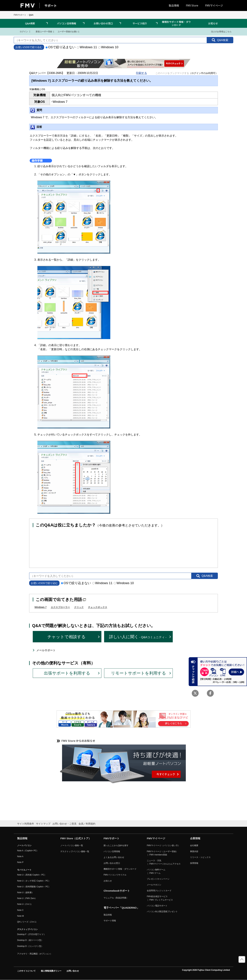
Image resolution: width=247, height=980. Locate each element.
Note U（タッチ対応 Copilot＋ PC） (34, 881)
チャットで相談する (66, 637)
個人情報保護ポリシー (51, 971)
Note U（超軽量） (25, 892)
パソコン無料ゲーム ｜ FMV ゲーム (156, 871)
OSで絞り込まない (61, 47)
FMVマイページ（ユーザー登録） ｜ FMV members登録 (162, 853)
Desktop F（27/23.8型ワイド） (31, 934)
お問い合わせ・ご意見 (64, 824)
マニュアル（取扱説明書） (116, 898)
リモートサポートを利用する (139, 673)
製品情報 (174, 5)
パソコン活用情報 (67, 23)
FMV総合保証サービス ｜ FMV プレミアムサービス (160, 898)
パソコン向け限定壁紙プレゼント (162, 912)
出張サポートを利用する (67, 673)
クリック (79, 607)
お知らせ (213, 23)
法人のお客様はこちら (219, 31)
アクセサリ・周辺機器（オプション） (35, 954)
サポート (51, 5)
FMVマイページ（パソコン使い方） (163, 845)
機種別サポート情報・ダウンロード (176, 23)
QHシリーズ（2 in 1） (27, 922)
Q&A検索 (30, 23)
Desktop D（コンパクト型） (30, 946)
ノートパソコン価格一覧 (72, 845)
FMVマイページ (214, 5)
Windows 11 (87, 47)
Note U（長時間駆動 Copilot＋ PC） (34, 887)
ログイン (22, 31)
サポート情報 (110, 921)
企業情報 (195, 838)
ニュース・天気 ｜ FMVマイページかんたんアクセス (164, 862)
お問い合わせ (73, 971)
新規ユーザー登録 (42, 31)
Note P (20, 862)
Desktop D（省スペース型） (30, 940)
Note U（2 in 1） (25, 904)
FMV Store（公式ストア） (76, 838)
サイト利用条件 (26, 824)
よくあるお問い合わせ (114, 857)
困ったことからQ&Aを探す (116, 845)
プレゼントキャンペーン (158, 879)
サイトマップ (43, 824)
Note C (20, 910)
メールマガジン (154, 885)
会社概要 (194, 845)
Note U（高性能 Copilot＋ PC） (32, 875)
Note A (20, 856)
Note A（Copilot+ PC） (28, 851)
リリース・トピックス (200, 857)
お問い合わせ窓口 (103, 23)
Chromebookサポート (117, 891)
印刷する (142, 73)
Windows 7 (40, 607)
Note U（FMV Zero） (27, 898)
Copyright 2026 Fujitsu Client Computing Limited (206, 970)
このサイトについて (26, 971)
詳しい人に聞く (138, 637)
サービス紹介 (140, 23)
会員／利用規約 (87, 824)
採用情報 (194, 863)
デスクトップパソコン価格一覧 (75, 851)
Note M (20, 916)
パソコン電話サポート (157, 906)
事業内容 (194, 851)
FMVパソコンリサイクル (115, 875)
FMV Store (192, 5)
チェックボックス (98, 607)
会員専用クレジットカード (159, 891)
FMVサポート (20, 15)
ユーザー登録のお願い (66, 31)
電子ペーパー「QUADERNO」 (121, 908)
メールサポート (46, 650)
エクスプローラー (60, 607)
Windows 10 (108, 47)
